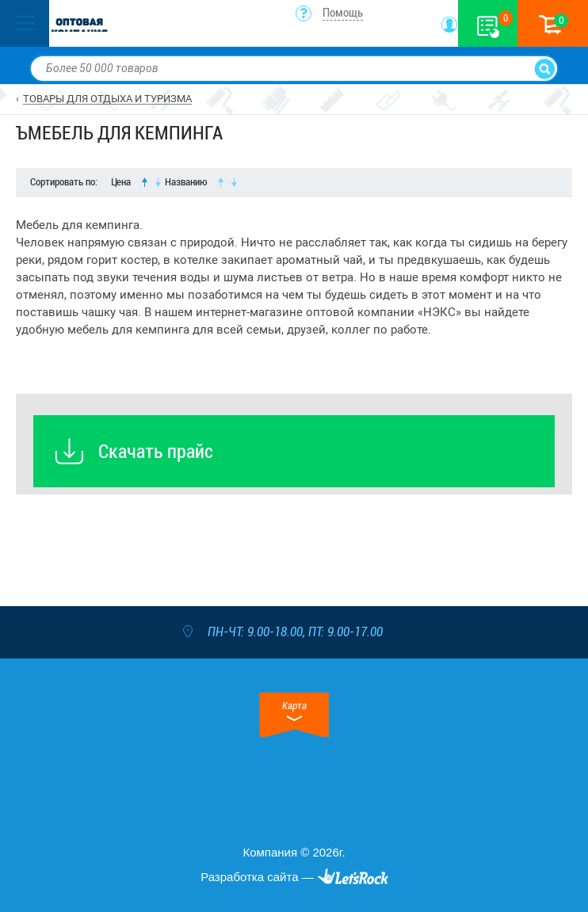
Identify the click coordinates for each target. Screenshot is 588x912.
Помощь (343, 13)
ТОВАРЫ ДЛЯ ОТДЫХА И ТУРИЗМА (107, 99)
